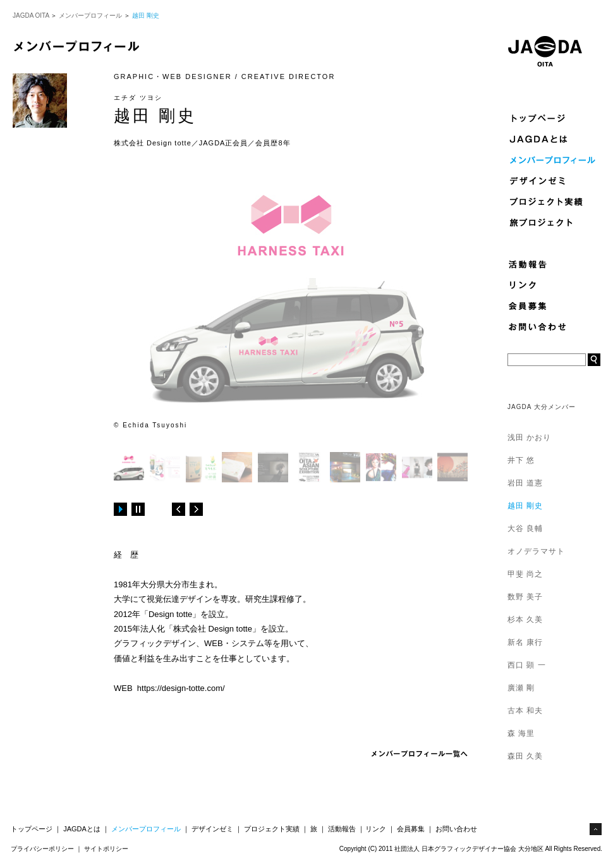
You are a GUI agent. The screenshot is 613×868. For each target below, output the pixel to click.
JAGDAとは (82, 829)
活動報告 (342, 829)
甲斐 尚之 (525, 574)
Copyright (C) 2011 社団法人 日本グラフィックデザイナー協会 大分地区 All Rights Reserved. (471, 849)
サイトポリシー (106, 849)
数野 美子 (525, 597)
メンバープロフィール (90, 15)
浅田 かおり (529, 437)
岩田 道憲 (525, 483)
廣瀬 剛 (521, 688)
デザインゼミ (212, 829)
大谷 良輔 (525, 529)
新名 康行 (525, 642)
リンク (376, 829)
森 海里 (521, 733)
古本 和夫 (525, 711)
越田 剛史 (525, 506)
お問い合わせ (456, 829)
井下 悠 (521, 460)
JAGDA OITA (31, 15)
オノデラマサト (536, 551)
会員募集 (411, 829)
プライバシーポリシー (42, 849)
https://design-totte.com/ (181, 688)
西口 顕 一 (527, 665)
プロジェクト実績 (272, 829)
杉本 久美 (525, 620)
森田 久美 (525, 756)
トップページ (32, 829)
